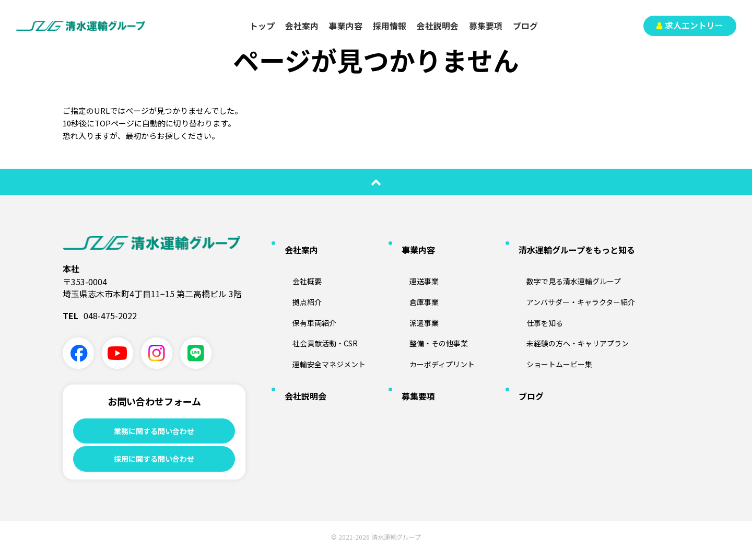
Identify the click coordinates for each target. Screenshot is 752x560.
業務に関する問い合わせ (154, 431)
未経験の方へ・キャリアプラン (572, 314)
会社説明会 (438, 26)
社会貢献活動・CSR (316, 314)
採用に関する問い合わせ (154, 463)
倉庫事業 (413, 281)
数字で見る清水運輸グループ (567, 264)
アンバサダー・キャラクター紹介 (575, 281)
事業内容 (346, 26)
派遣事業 (413, 297)
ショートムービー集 (551, 331)
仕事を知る (534, 297)
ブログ (525, 26)
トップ (262, 26)
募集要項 (486, 26)
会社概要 (296, 264)
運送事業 (413, 264)
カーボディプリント (434, 331)
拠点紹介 (296, 281)
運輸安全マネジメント (321, 331)
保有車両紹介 (304, 297)
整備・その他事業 (430, 314)
